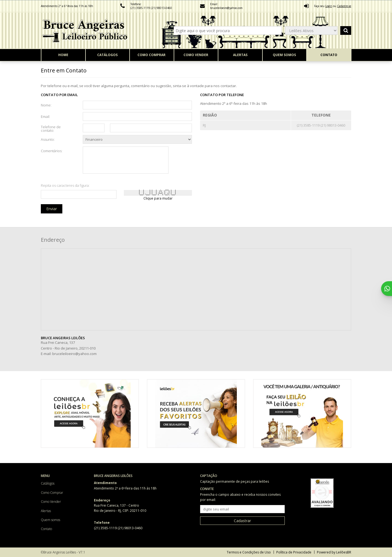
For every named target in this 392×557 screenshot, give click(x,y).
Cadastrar (242, 521)
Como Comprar (151, 55)
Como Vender (196, 55)
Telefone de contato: (51, 128)
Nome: (46, 105)
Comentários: (52, 151)
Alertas (240, 55)
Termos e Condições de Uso (249, 552)
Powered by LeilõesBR (334, 552)
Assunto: (48, 139)
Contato (329, 55)
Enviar (52, 209)
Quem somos (284, 55)
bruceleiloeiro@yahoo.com (74, 354)
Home (63, 55)
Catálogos (107, 55)
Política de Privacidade (294, 552)
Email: (45, 116)
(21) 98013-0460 (161, 8)
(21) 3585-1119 (141, 8)
